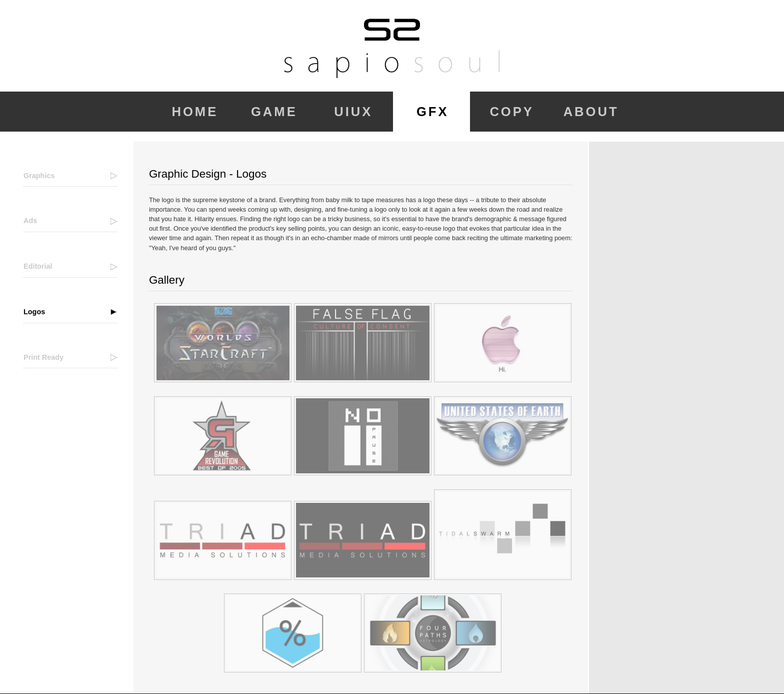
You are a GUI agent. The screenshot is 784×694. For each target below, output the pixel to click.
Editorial (38, 266)
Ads (30, 221)
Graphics (39, 176)
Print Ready (43, 357)
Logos (34, 312)
